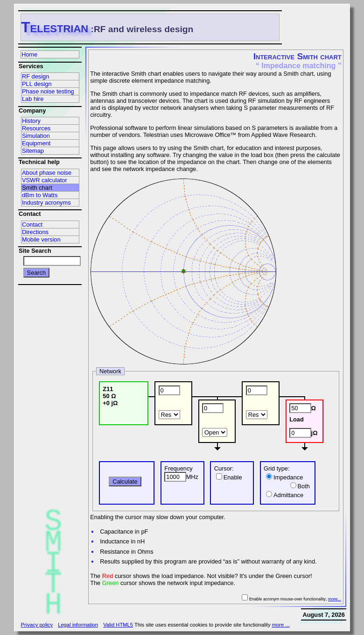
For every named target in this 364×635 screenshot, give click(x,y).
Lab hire (33, 99)
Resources (36, 128)
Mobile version (41, 239)
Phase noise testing (48, 91)
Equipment (36, 143)
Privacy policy (37, 625)
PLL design (37, 84)
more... (335, 599)
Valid (118, 625)
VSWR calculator (45, 180)
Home (29, 54)
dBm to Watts (40, 195)
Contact (32, 225)
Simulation (36, 136)
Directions (35, 232)
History (31, 121)
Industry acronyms (46, 203)
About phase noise (47, 173)
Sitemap (33, 151)
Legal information (78, 625)
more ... (281, 625)
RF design (35, 76)
